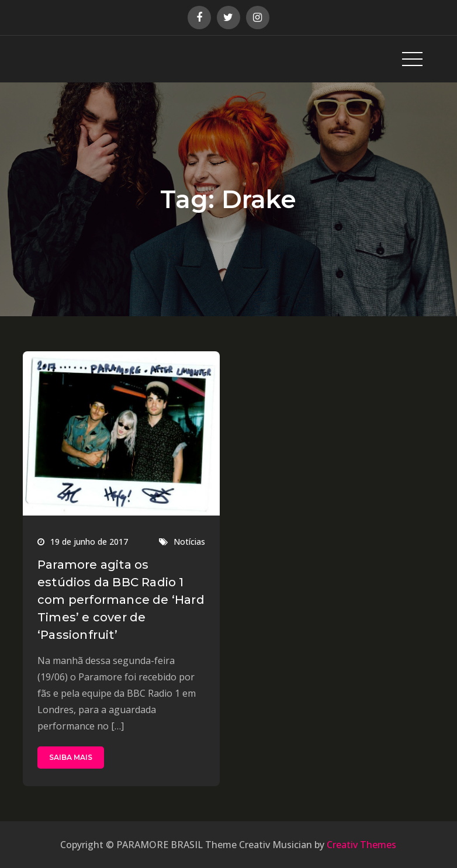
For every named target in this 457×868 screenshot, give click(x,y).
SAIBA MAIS (71, 757)
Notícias (189, 542)
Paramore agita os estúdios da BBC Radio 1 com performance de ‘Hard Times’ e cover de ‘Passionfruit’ (121, 600)
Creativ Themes (361, 845)
